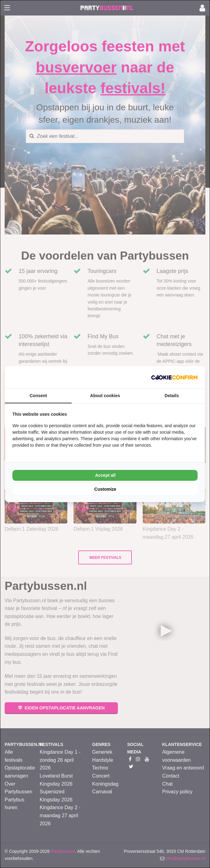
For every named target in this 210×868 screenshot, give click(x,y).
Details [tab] (172, 396)
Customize (105, 489)
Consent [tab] (38, 396)
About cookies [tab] (105, 396)
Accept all (105, 475)
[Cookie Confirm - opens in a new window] (174, 377)
